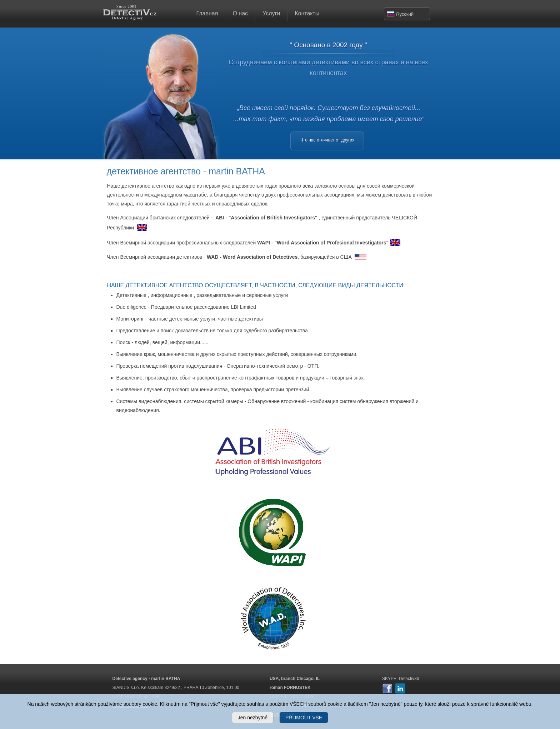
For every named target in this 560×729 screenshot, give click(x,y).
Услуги (271, 13)
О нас (240, 13)
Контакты (307, 13)
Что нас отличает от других (327, 140)
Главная (207, 13)
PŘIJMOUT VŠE (304, 718)
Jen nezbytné (253, 718)
